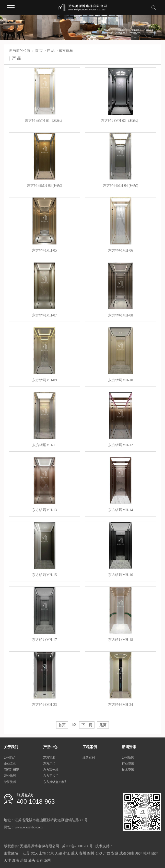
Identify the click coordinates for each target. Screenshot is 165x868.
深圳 (48, 860)
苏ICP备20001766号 (77, 846)
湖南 (131, 853)
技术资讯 (128, 770)
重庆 (75, 853)
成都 (123, 853)
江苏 (26, 853)
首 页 (39, 51)
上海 (42, 853)
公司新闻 (128, 757)
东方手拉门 (51, 776)
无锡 (58, 853)
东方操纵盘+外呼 (55, 782)
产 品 (51, 51)
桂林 (147, 853)
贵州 (82, 853)
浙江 (66, 853)
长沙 (99, 853)
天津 (7, 860)
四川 (91, 853)
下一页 (87, 725)
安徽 (115, 853)
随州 (155, 853)
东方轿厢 (66, 51)
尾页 (103, 725)
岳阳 (23, 860)
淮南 (16, 860)
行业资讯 (128, 764)
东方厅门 (49, 764)
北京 (50, 853)
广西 (107, 853)
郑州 (139, 853)
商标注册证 (11, 770)
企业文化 (10, 764)
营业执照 (10, 776)
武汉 (34, 853)
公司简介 (10, 757)
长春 (40, 860)
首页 (62, 725)
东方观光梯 (51, 770)
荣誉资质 (10, 782)
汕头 (32, 860)
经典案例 (89, 757)
